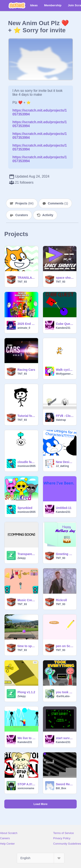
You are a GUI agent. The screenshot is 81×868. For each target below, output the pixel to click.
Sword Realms (65, 784)
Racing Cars (26, 370)
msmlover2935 (26, 466)
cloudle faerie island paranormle (27, 462)
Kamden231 (63, 328)
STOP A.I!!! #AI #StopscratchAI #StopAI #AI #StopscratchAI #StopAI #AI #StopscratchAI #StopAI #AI (27, 784)
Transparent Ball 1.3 (27, 554)
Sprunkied (25, 508)
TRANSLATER (27, 278)
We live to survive (27, 738)
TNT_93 (22, 282)
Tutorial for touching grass (27, 416)
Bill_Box (61, 788)
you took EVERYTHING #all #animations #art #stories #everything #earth (65, 692)
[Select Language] (41, 858)
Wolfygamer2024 (65, 374)
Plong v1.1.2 (26, 692)
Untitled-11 (64, 508)
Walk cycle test (65, 370)
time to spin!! (27, 646)
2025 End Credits (27, 324)
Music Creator (27, 600)
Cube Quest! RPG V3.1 (65, 324)
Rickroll (61, 600)
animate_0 (24, 328)
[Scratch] (17, 5)
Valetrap (61, 420)
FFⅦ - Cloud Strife (65, 416)
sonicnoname (26, 788)
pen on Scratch (65, 646)
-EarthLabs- (63, 696)
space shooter (65, 278)
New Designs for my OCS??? (65, 462)
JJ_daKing (63, 466)
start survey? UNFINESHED (65, 738)
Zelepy (22, 558)
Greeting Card (65, 554)
